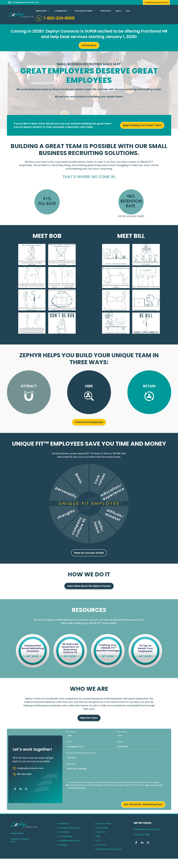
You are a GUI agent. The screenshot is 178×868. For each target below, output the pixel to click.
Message (71, 764)
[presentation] (85, 796)
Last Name (122, 732)
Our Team (101, 845)
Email (69, 742)
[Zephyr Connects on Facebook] (15, 789)
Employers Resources (69, 828)
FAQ (128, 11)
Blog (118, 11)
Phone (120, 742)
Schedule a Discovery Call (109, 849)
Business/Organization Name (81, 753)
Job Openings (65, 836)
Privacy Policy (17, 833)
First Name (71, 732)
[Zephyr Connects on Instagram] (26, 789)
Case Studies (102, 828)
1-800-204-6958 (59, 18)
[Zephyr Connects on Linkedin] (20, 789)
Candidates (64, 11)
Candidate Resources (69, 841)
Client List (101, 832)
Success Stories (86, 11)
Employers (44, 11)
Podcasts (106, 11)
